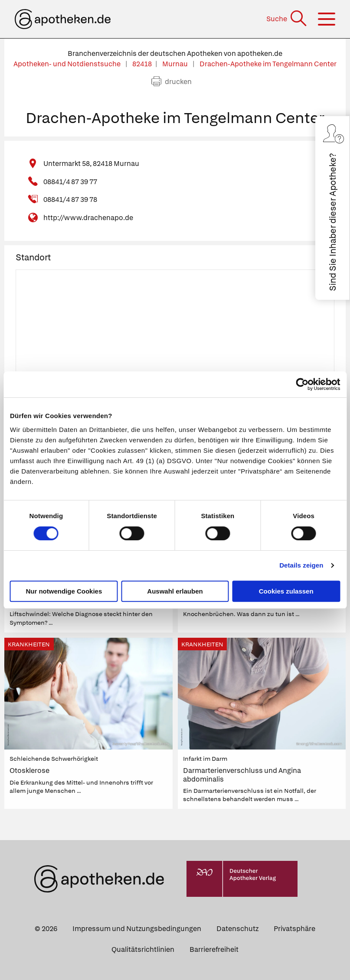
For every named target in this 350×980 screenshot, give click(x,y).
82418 (142, 64)
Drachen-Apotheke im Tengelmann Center (268, 64)
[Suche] (287, 19)
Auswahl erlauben (175, 591)
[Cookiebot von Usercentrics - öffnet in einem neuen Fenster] (302, 384)
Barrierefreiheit (214, 949)
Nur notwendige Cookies (64, 591)
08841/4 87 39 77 (70, 182)
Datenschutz (237, 929)
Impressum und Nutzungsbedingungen (137, 929)
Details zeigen (301, 565)
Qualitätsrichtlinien (143, 949)
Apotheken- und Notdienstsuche (68, 64)
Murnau (176, 64)
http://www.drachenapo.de (88, 218)
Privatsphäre (294, 929)
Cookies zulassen (286, 591)
